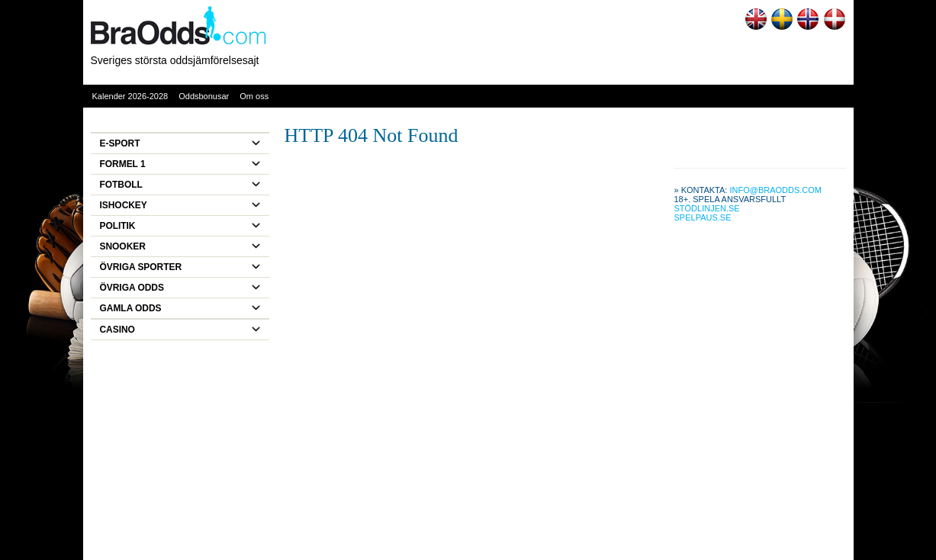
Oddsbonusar (204, 96)
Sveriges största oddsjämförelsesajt (175, 60)
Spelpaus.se (703, 217)
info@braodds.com (775, 190)
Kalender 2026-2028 (130, 96)
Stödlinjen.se (707, 208)
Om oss (254, 96)
